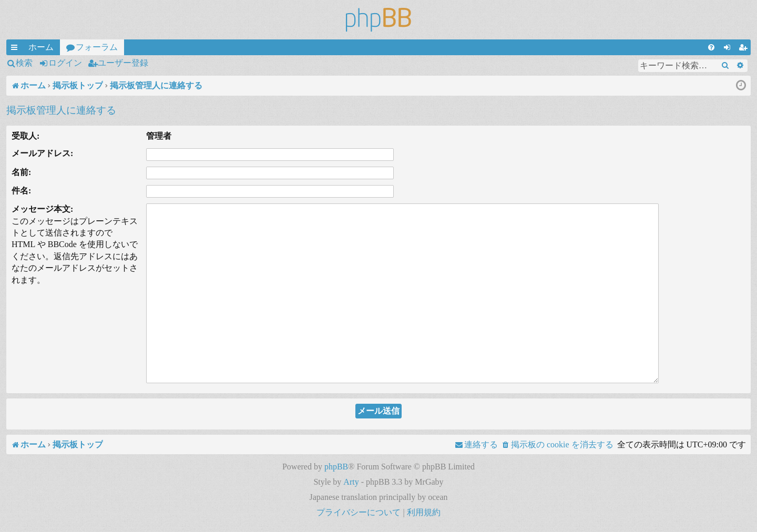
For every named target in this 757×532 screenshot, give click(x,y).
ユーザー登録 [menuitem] (745, 49)
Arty (351, 482)
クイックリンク (16, 49)
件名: (21, 191)
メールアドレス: (42, 153)
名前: (21, 172)
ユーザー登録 (123, 63)
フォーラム (97, 47)
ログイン (65, 63)
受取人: (25, 136)
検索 (24, 63)
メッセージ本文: (42, 209)
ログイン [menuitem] (729, 49)
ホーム (41, 47)
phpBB (336, 467)
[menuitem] (711, 47)
